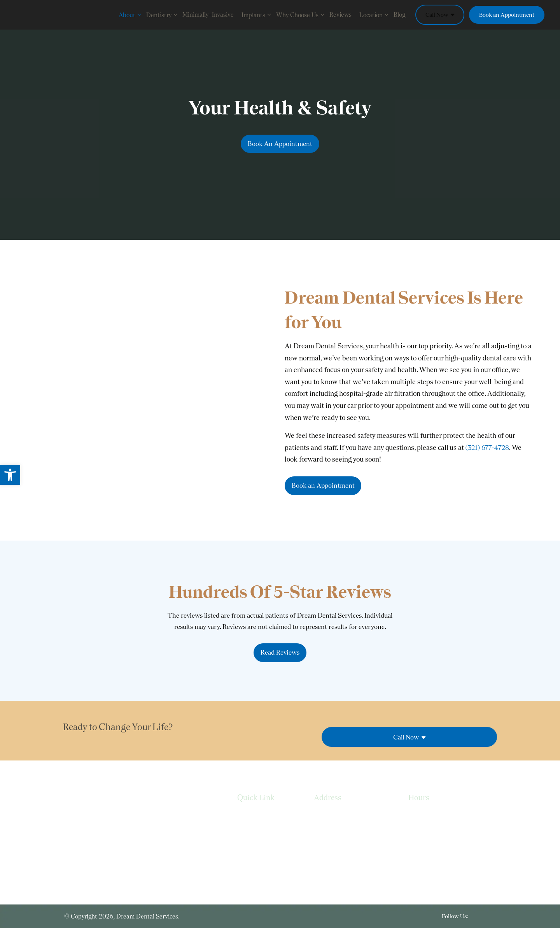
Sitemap (248, 864)
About (130, 15)
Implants (257, 15)
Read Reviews (280, 653)
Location (374, 15)
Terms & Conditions (264, 848)
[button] (10, 475)
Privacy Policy (255, 833)
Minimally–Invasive (208, 15)
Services (248, 817)
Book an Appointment (507, 15)
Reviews (340, 15)
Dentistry (162, 15)
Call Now (440, 15)
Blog (399, 15)
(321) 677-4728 (488, 446)
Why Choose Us (301, 15)
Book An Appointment (280, 144)
